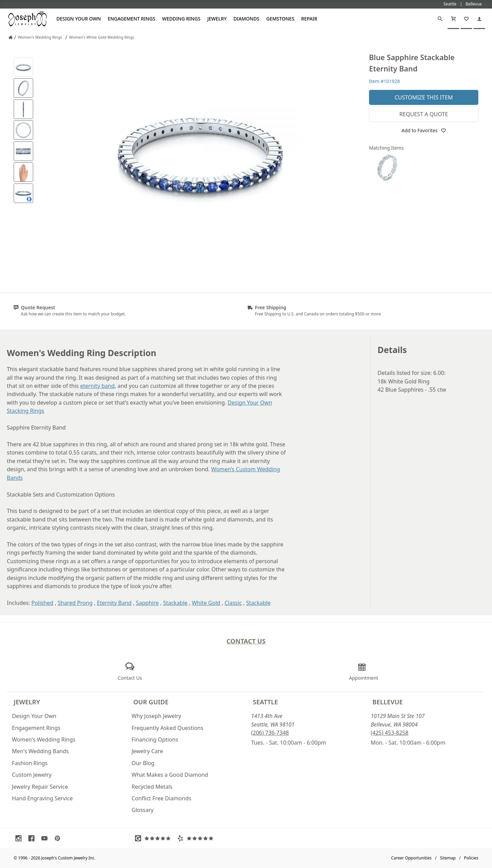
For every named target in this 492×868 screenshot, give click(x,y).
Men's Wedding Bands (40, 751)
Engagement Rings (131, 19)
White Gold (206, 603)
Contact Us (246, 641)
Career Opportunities (412, 858)
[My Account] (479, 19)
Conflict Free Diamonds (161, 798)
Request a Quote (424, 114)
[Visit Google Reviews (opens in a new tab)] (154, 838)
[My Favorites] (466, 19)
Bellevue (388, 702)
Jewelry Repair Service (40, 787)
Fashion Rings (30, 763)
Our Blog (143, 763)
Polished (42, 603)
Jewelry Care (147, 751)
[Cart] (453, 19)
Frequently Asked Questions (167, 728)
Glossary (143, 810)
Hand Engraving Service (42, 798)
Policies (471, 858)
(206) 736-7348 (270, 733)
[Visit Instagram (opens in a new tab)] (20, 838)
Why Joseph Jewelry (156, 716)
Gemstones (280, 19)
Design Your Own (79, 19)
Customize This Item (424, 97)
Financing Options (155, 740)
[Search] (440, 19)
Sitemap (448, 858)
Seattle (265, 702)
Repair (309, 19)
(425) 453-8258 (389, 733)
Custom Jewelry (32, 775)
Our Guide (151, 702)
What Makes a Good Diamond (170, 775)
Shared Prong (75, 603)
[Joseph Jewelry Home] (11, 37)
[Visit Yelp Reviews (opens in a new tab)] (197, 838)
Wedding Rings (181, 19)
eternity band (97, 386)
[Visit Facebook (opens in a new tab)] (33, 838)
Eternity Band (114, 603)
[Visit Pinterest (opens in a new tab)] (59, 838)
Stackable (175, 603)
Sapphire (147, 603)
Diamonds (246, 19)
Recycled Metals (152, 787)
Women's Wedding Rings (44, 740)
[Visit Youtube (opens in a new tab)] (46, 838)
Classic (233, 603)
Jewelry (217, 19)
